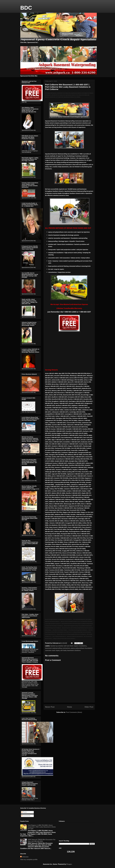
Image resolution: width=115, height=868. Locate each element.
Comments (26, 816)
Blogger (69, 864)
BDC (26, 8)
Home (69, 707)
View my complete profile (29, 860)
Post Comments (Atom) (74, 712)
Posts (24, 812)
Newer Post (50, 707)
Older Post (89, 707)
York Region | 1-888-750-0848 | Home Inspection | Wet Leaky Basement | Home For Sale (42, 827)
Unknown (25, 857)
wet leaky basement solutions (71, 650)
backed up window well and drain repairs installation (68, 646)
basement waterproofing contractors (58, 648)
